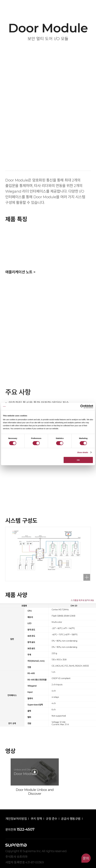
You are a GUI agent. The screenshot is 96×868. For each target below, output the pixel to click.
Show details (83, 452)
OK (78, 460)
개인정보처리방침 (16, 819)
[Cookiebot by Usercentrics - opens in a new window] (82, 406)
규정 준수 (51, 819)
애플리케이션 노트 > (20, 272)
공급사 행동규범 (71, 819)
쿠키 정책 (36, 819)
